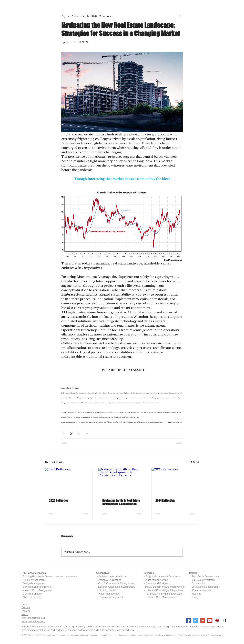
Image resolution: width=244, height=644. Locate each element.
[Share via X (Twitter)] (71, 433)
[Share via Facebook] (63, 433)
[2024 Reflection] (175, 481)
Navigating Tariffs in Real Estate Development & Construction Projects (121, 502)
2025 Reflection (59, 501)
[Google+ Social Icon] (203, 620)
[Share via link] (87, 433)
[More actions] (181, 16)
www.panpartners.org (33, 621)
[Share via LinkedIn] (79, 433)
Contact (26, 607)
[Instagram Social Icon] (224, 620)
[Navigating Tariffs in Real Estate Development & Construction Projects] (122, 481)
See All (195, 462)
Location (26, 611)
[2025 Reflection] (69, 481)
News (25, 614)
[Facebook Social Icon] (188, 620)
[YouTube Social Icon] (210, 620)
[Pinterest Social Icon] (217, 620)
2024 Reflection (165, 501)
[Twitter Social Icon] (195, 620)
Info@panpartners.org (33, 618)
